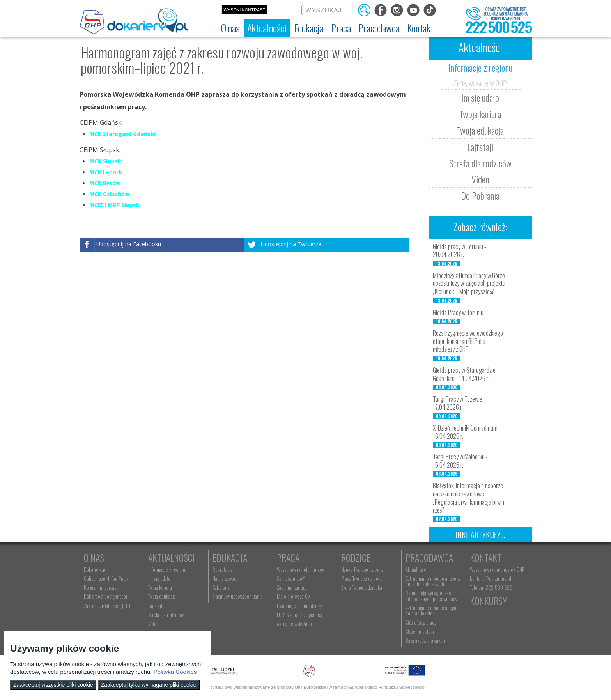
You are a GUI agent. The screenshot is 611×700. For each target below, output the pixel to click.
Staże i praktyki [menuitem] (420, 631)
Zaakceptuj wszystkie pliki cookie (53, 685)
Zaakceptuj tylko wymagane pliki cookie (149, 685)
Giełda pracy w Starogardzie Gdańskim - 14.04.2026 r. (464, 374)
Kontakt (486, 557)
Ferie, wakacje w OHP (480, 83)
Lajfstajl (480, 147)
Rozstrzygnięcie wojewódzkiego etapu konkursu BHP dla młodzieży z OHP (468, 341)
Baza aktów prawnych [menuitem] (425, 640)
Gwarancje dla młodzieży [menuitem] (299, 606)
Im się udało (480, 97)
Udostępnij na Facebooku (129, 244)
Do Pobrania (480, 195)
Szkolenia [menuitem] (221, 587)
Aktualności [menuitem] (416, 569)
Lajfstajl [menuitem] (155, 606)
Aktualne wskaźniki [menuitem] (294, 624)
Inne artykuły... (480, 535)
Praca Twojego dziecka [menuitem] (362, 578)
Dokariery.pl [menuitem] (95, 569)
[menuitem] (230, 28)
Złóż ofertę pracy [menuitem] (421, 622)
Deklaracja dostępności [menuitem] (105, 596)
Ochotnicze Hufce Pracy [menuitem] (106, 578)
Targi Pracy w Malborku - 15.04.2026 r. (460, 461)
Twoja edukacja (480, 130)
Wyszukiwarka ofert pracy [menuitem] (300, 569)
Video (480, 179)
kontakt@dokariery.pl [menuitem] (491, 578)
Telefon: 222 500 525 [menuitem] (491, 587)
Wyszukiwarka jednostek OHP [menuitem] (497, 569)
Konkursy (488, 601)
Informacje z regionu (480, 67)
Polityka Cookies (175, 672)
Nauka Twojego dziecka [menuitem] (362, 569)
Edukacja (230, 557)
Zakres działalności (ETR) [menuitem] (107, 606)
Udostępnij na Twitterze (291, 244)
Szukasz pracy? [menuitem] (291, 578)
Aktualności (172, 557)
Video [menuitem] (153, 624)
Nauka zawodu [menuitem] (226, 578)
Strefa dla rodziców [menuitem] (166, 615)
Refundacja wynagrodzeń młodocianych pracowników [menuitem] (431, 595)
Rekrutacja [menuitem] (223, 569)
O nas (94, 557)
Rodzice (356, 557)
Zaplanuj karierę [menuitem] (292, 587)
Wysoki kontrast (244, 10)
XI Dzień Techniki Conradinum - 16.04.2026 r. (467, 432)
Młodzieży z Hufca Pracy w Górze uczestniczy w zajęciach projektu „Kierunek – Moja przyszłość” (469, 284)
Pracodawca (429, 557)
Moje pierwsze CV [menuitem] (293, 596)
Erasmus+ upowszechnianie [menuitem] (238, 596)
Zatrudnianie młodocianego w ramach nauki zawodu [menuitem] (433, 581)
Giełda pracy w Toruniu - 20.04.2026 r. (460, 251)
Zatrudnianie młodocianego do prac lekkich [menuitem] (431, 610)
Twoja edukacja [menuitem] (162, 596)
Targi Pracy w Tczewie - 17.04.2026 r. (459, 403)
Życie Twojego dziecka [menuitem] (362, 587)
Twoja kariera (480, 114)
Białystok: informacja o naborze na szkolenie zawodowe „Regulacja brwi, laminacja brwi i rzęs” (468, 498)
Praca (288, 557)
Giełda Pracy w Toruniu (458, 312)
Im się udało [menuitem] (159, 578)
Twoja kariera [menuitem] (160, 587)
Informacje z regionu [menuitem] (167, 569)
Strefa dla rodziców (480, 163)
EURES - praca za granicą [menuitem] (299, 615)
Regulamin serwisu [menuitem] (101, 587)
